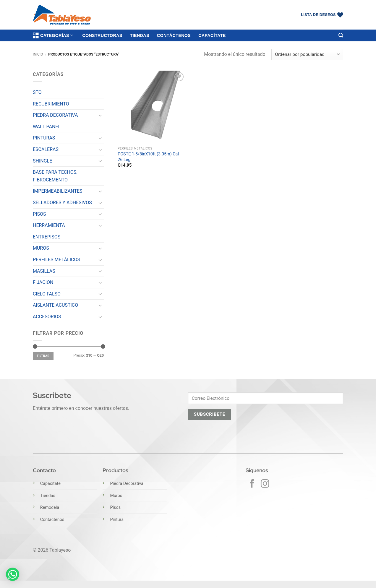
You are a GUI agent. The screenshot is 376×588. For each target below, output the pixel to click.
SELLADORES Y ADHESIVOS (62, 203)
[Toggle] (100, 115)
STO (37, 92)
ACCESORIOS (47, 317)
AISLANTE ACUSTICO (55, 305)
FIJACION (43, 282)
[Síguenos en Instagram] (265, 484)
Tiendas (140, 35)
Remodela (50, 507)
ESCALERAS (46, 149)
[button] (341, 35)
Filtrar (43, 356)
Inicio (38, 54)
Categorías (53, 35)
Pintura (117, 520)
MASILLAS (44, 271)
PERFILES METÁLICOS (56, 260)
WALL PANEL (47, 127)
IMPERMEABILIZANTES (58, 191)
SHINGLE (42, 161)
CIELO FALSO (47, 294)
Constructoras (102, 35)
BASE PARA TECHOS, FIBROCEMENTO (55, 176)
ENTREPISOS (47, 237)
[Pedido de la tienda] (307, 55)
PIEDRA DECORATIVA (55, 115)
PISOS (39, 214)
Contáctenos (174, 35)
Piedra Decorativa (127, 484)
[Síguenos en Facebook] (252, 484)
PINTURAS (44, 138)
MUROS (41, 248)
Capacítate (212, 35)
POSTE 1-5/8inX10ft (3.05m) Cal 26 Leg (148, 157)
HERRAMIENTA (49, 225)
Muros (116, 496)
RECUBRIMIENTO (51, 104)
